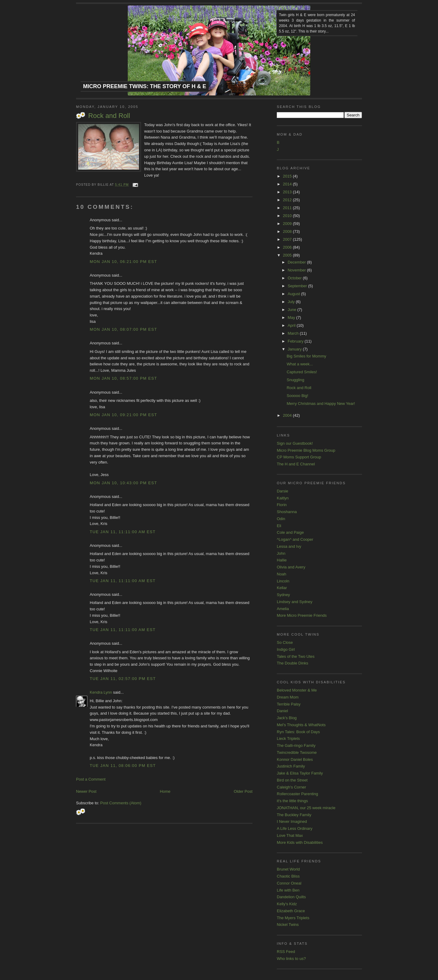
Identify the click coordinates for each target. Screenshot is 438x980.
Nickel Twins (288, 925)
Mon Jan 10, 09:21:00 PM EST (123, 415)
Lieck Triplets (288, 738)
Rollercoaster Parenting (297, 794)
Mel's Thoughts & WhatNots (301, 725)
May (292, 317)
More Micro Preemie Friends (302, 615)
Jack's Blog (287, 718)
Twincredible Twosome (297, 752)
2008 (288, 231)
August (294, 294)
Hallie (282, 560)
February (296, 341)
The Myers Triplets (293, 918)
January (295, 349)
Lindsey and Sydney (295, 602)
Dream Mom (288, 697)
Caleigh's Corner (291, 787)
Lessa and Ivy (289, 546)
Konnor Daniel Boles (295, 759)
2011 (288, 208)
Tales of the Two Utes (296, 656)
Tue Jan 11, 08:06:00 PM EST (123, 766)
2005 (288, 255)
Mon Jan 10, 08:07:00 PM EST (123, 329)
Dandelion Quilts (291, 897)
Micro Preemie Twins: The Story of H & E (145, 86)
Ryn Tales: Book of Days (298, 732)
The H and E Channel (296, 464)
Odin (281, 519)
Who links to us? (291, 959)
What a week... (300, 364)
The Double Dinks (292, 663)
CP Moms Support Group (299, 457)
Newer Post (86, 791)
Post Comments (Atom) (121, 803)
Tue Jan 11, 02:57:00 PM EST (123, 679)
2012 (288, 200)
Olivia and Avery (291, 567)
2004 (288, 415)
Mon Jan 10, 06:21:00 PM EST (123, 262)
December (297, 262)
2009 (288, 224)
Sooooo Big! (297, 396)
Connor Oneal (289, 883)
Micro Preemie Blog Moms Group (306, 450)
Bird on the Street (292, 780)
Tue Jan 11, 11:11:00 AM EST (123, 532)
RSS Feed (286, 952)
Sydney (283, 595)
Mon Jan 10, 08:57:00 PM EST (123, 378)
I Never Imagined (292, 821)
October (295, 278)
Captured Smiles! (302, 372)
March (294, 333)
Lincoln (283, 581)
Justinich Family (291, 766)
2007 (288, 239)
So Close (285, 642)
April (292, 325)
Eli (279, 526)
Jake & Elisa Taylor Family (300, 773)
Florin (282, 505)
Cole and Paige (290, 532)
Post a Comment (91, 779)
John (281, 553)
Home (165, 791)
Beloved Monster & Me (297, 690)
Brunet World (288, 869)
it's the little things (292, 801)
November (297, 270)
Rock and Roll (109, 116)
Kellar (282, 588)
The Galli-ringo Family (296, 745)
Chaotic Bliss (288, 876)
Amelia (283, 609)
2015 (288, 176)
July (292, 302)
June (293, 310)
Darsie (283, 491)
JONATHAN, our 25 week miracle (306, 808)
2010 (288, 216)
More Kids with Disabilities (300, 842)
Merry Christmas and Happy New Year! (321, 404)
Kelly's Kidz (287, 904)
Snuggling (295, 380)
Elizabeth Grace (291, 911)
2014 (288, 184)
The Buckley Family (294, 815)
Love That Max (290, 835)
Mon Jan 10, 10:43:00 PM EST (123, 483)
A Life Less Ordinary (295, 828)
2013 (288, 192)
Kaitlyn (283, 498)
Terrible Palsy (289, 704)
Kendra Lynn (101, 692)
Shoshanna (287, 512)
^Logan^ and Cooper (295, 539)
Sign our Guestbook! (295, 443)
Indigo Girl (286, 649)
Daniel (282, 711)
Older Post (243, 791)
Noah (282, 574)
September (298, 286)
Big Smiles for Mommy (306, 356)
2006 (288, 247)
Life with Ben (288, 890)
